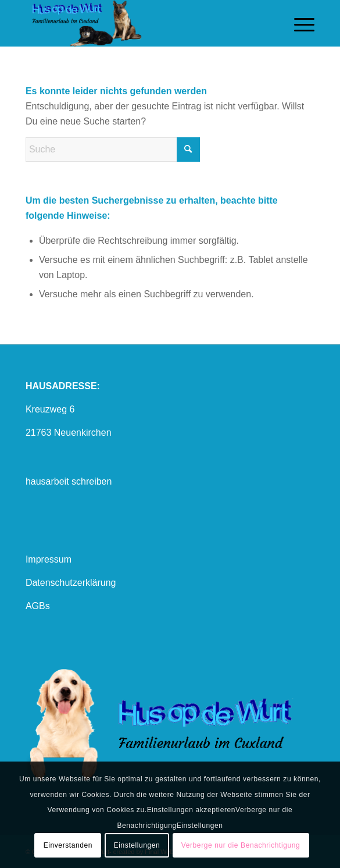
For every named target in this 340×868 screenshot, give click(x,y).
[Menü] (298, 23)
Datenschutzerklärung (71, 583)
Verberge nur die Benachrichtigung (241, 845)
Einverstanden (68, 845)
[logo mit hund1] (141, 23)
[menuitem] (298, 23)
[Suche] (113, 150)
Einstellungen (137, 845)
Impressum (49, 559)
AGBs (38, 606)
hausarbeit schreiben (69, 481)
